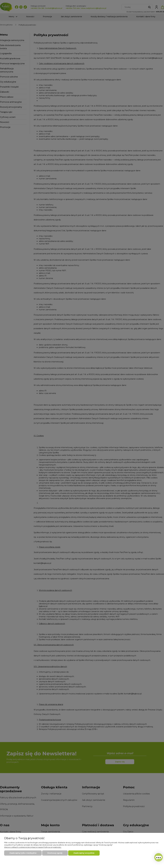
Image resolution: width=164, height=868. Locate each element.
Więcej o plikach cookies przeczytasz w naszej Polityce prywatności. (33, 847)
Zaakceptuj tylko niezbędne (23, 853)
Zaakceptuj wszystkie (84, 853)
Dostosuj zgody (55, 853)
